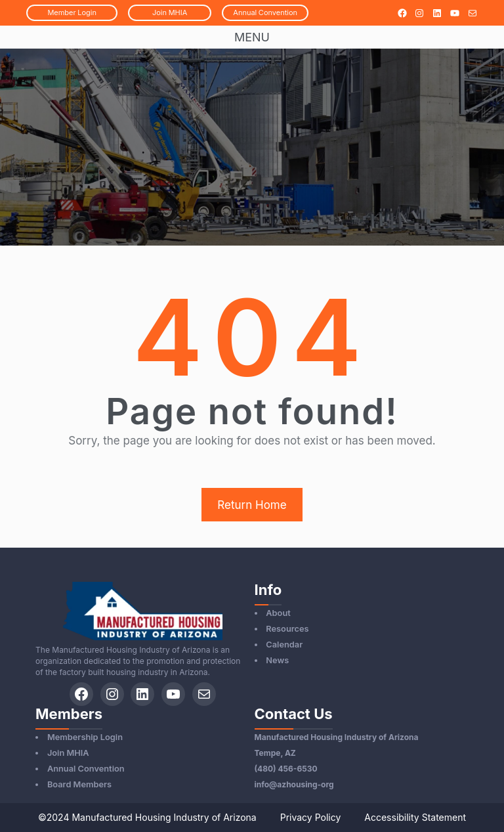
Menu (252, 37)
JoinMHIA (170, 12)
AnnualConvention (265, 12)
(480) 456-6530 (286, 769)
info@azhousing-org (294, 784)
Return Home (252, 505)
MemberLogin (72, 12)
